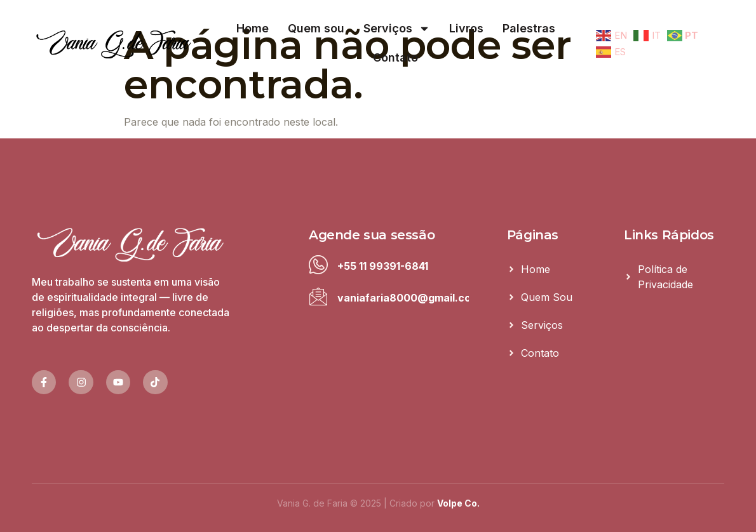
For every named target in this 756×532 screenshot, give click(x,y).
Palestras (529, 28)
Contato (395, 57)
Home (253, 28)
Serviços (397, 29)
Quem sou (316, 28)
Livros (466, 28)
